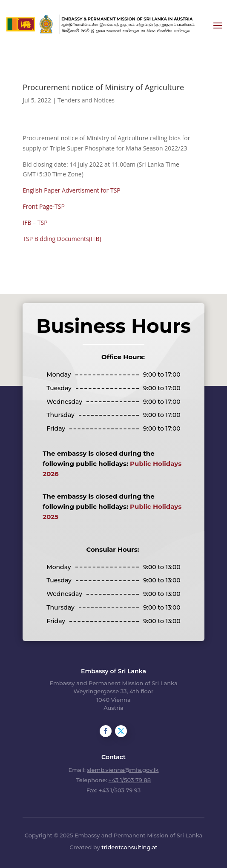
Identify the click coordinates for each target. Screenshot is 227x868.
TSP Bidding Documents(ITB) (62, 239)
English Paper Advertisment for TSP (71, 190)
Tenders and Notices (86, 100)
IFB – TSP (35, 223)
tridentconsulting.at (129, 847)
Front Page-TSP (44, 206)
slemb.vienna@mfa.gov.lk (123, 770)
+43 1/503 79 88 (130, 780)
